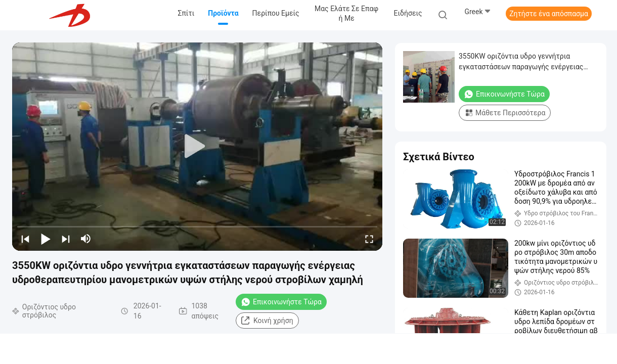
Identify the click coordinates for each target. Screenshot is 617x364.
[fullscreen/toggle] (369, 239)
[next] (66, 239)
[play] (197, 147)
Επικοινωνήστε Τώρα (281, 302)
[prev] (25, 239)
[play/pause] (46, 239)
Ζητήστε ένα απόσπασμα (549, 14)
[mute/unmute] (86, 239)
